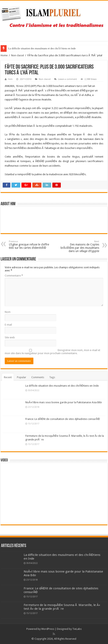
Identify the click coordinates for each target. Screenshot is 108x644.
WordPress (48, 629)
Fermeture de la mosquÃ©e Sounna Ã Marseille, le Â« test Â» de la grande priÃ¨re (62, 607)
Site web (10, 337)
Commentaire (14, 276)
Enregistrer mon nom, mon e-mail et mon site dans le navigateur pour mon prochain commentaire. (52, 352)
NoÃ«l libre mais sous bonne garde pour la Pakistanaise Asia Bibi (64, 402)
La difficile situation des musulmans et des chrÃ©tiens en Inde (42, 48)
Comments (38, 377)
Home (4, 55)
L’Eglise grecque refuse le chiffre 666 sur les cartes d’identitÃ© (30, 245)
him (10, 79)
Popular (22, 377)
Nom (8, 312)
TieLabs (77, 629)
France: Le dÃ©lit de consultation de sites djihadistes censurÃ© (63, 419)
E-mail (8, 325)
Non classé (18, 55)
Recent (8, 377)
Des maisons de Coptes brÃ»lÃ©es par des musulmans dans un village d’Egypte (78, 246)
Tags (52, 377)
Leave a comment (67, 79)
